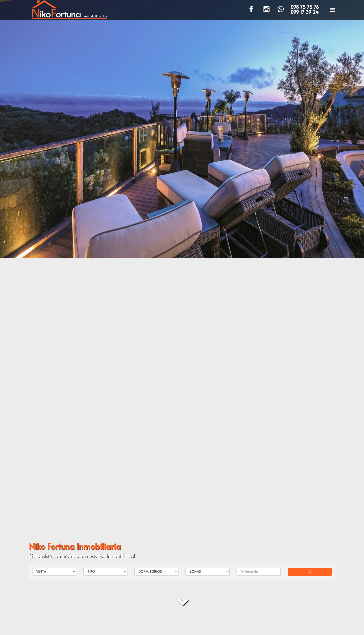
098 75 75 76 (305, 7)
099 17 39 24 (305, 12)
